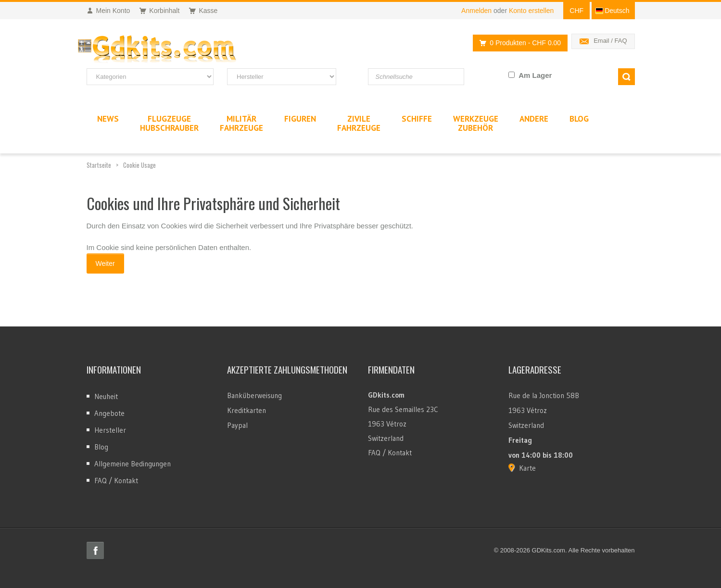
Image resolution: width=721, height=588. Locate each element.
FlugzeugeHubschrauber (169, 123)
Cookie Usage (139, 165)
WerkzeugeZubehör (476, 123)
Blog (101, 447)
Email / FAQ (610, 41)
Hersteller (110, 430)
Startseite (99, 165)
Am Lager (535, 75)
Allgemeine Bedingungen (133, 464)
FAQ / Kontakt (116, 481)
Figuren (300, 119)
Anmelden (476, 11)
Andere (534, 119)
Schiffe (417, 119)
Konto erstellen (531, 11)
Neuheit (106, 396)
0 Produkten (518, 43)
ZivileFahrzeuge (359, 123)
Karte (527, 468)
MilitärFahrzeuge (241, 123)
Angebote (109, 413)
